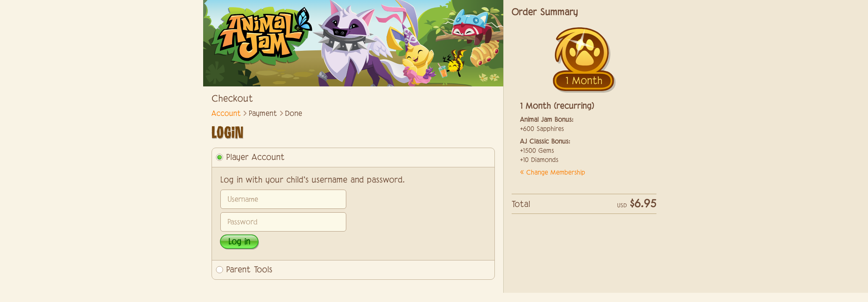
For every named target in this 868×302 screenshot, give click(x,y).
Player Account (256, 158)
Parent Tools (249, 270)
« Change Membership (553, 173)
